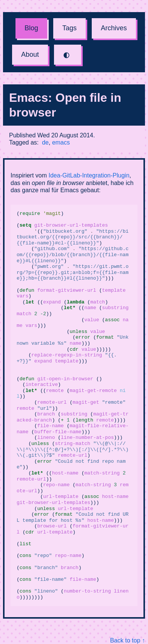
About (30, 54)
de (45, 142)
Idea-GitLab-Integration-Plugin (89, 175)
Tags (69, 28)
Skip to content (0, 0)
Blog (31, 28)
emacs (61, 142)
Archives (114, 28)
